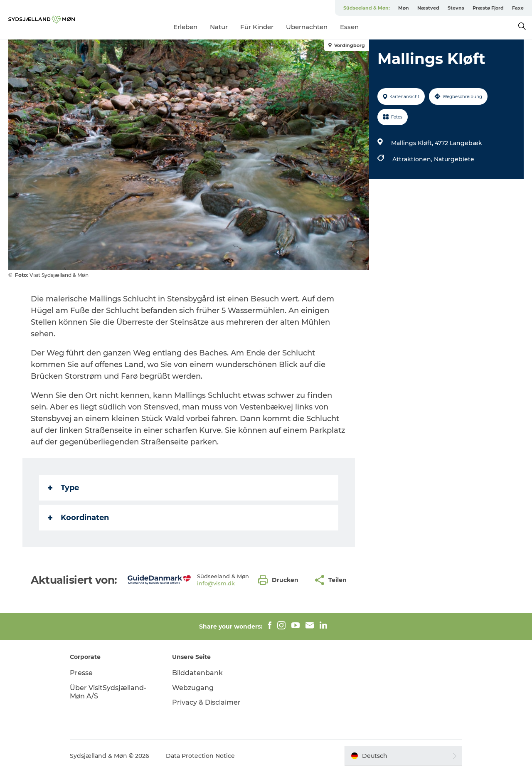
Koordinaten (78, 518)
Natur (219, 27)
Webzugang (193, 688)
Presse (81, 673)
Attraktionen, (413, 159)
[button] (280, 580)
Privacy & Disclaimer (206, 702)
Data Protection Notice (200, 756)
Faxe (518, 8)
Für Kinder (257, 27)
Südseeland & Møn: (367, 8)
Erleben (185, 27)
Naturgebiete (454, 159)
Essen (349, 27)
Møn (404, 8)
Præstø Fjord (488, 8)
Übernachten (307, 27)
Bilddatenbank (197, 673)
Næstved (428, 8)
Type (63, 488)
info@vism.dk (216, 583)
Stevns (456, 8)
